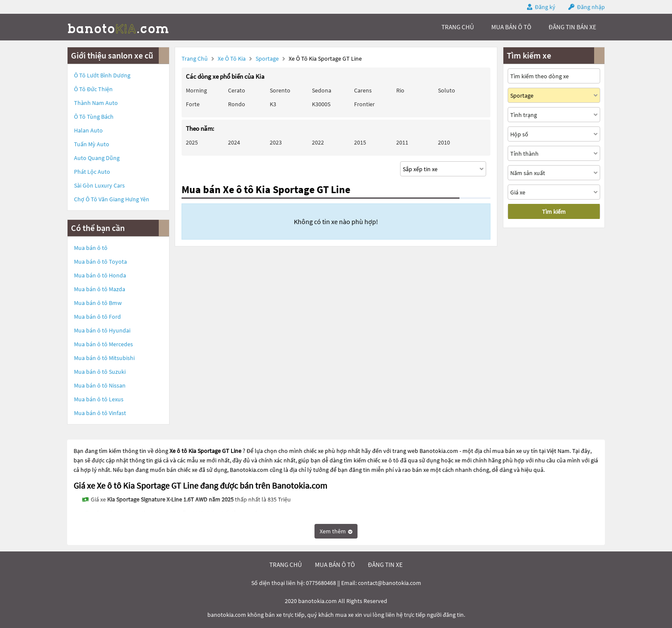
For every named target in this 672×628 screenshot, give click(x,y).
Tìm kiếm (554, 212)
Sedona (322, 90)
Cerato (237, 90)
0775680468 (321, 583)
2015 (360, 142)
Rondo (237, 104)
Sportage (268, 58)
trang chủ (458, 27)
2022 (318, 142)
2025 (192, 142)
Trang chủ (195, 58)
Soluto (447, 90)
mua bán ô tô (511, 27)
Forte (193, 104)
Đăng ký (545, 7)
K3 (273, 104)
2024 (234, 142)
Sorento (280, 90)
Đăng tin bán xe (572, 27)
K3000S (321, 104)
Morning (196, 90)
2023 (276, 142)
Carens (363, 90)
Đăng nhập (591, 7)
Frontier (364, 104)
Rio (400, 90)
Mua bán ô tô (91, 248)
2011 (402, 142)
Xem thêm (336, 531)
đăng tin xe (385, 565)
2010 (444, 142)
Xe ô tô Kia (232, 58)
